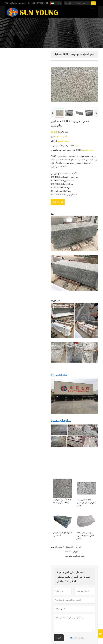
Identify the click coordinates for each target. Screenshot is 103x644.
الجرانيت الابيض (40, 33)
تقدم (59, 638)
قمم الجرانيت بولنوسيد (75, 556)
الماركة (54, 132)
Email (58, 202)
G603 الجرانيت (72, 552)
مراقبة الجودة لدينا (61, 420)
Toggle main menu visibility (93, 10)
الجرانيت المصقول (73, 547)
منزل (7, 33)
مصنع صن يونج (59, 374)
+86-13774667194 (40, 3)
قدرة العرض (87, 150)
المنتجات (17, 33)
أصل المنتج (61, 136)
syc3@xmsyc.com (17, 3)
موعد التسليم (63, 141)
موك (76, 145)
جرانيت (27, 33)
